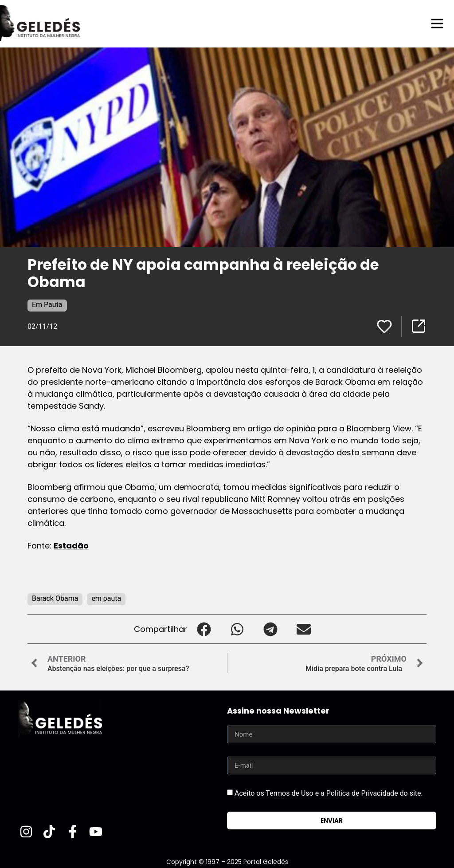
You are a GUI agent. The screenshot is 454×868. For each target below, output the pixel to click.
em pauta (106, 598)
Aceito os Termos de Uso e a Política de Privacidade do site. (329, 793)
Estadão (71, 546)
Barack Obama (55, 598)
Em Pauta (47, 305)
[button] (204, 629)
